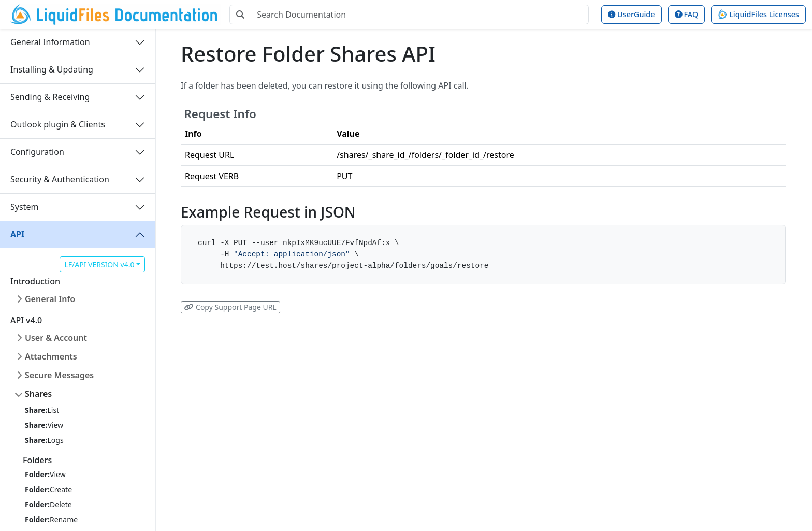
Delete (48, 504)
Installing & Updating (52, 69)
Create (48, 489)
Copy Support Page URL (230, 307)
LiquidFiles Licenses (758, 14)
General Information (50, 42)
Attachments (51, 356)
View (44, 425)
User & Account (56, 338)
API (17, 234)
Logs (44, 440)
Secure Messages (59, 375)
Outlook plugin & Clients (58, 124)
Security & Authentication (60, 179)
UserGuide (631, 14)
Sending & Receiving (50, 97)
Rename (51, 519)
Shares (38, 394)
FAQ (686, 14)
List (42, 410)
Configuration (37, 152)
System (24, 207)
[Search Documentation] (420, 15)
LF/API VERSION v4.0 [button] (99, 264)
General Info (50, 299)
